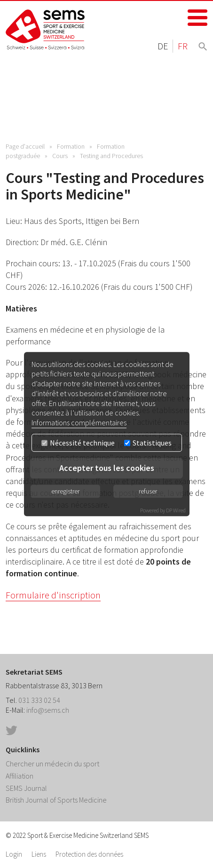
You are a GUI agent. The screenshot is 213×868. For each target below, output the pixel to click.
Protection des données (89, 854)
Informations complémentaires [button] (79, 422)
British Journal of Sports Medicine (56, 800)
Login (14, 854)
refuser (148, 491)
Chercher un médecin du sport (52, 764)
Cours (60, 156)
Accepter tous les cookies (107, 468)
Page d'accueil (25, 146)
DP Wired (176, 510)
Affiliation (20, 776)
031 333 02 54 (39, 700)
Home (46, 29)
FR (183, 46)
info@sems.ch (48, 710)
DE (163, 46)
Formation (71, 146)
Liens (39, 854)
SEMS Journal (26, 788)
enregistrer (65, 491)
